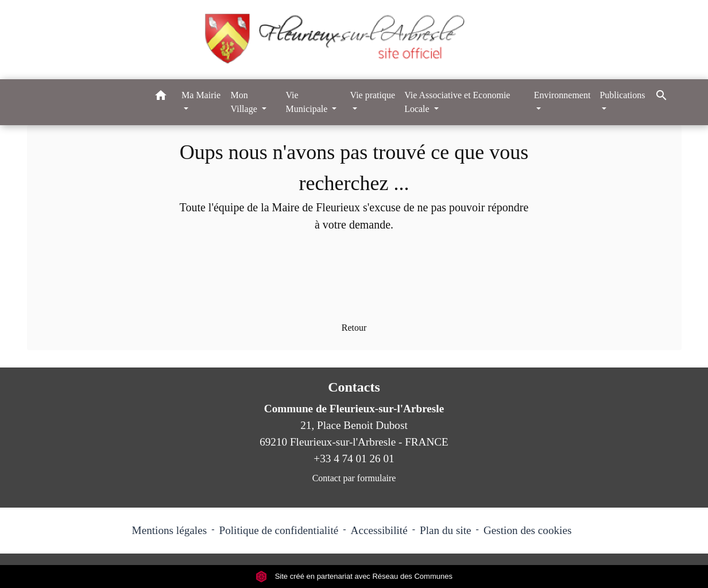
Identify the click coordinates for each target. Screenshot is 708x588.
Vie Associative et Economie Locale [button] (457, 102)
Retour (354, 328)
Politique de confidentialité (278, 530)
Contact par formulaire (354, 478)
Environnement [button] (562, 95)
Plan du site (446, 530)
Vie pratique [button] (373, 95)
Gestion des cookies (527, 530)
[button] (161, 97)
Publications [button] (622, 95)
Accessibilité (379, 530)
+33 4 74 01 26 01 (354, 459)
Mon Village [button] (245, 102)
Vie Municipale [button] (307, 102)
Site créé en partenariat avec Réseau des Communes (354, 576)
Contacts (354, 387)
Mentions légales (170, 530)
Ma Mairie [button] (201, 95)
